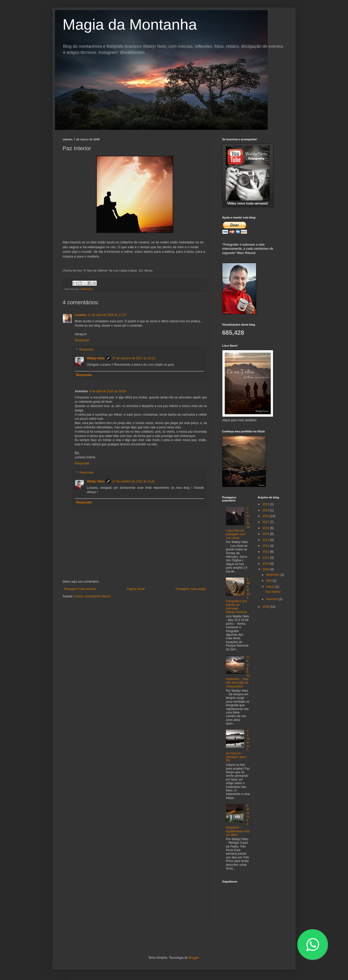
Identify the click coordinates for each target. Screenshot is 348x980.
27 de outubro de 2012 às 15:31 (134, 481)
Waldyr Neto (96, 358)
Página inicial (136, 589)
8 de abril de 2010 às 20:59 (108, 391)
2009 (266, 569)
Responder (82, 340)
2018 (266, 516)
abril (269, 581)
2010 (266, 564)
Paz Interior (273, 592)
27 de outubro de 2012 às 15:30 (134, 358)
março (271, 587)
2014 (266, 540)
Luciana (80, 315)
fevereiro (272, 599)
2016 (266, 528)
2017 (266, 522)
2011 (266, 558)
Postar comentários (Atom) (93, 596)
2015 (266, 534)
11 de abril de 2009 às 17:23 (107, 315)
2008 (266, 607)
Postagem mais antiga (191, 589)
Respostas (86, 349)
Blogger (194, 958)
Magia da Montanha (130, 24)
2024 (266, 504)
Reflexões (87, 289)
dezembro (273, 575)
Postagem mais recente (80, 589)
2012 (266, 552)
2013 (266, 546)
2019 (266, 510)
